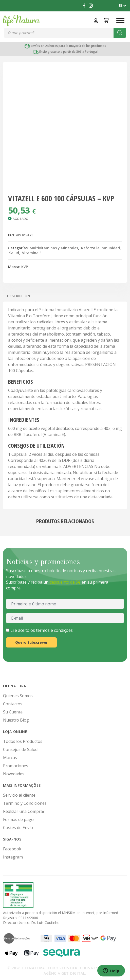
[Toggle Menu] (120, 20)
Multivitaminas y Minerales (54, 248)
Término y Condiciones (25, 803)
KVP (25, 267)
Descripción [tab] (19, 296)
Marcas (10, 758)
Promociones (16, 766)
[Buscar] (120, 33)
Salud (14, 253)
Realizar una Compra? (24, 811)
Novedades (14, 774)
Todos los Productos (23, 741)
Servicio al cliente (19, 795)
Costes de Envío (18, 828)
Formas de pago (18, 819)
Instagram (13, 857)
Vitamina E (32, 253)
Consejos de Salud (20, 749)
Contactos (13, 704)
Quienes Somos (18, 696)
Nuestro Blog (16, 720)
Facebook (12, 849)
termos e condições (54, 630)
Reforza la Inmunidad (100, 248)
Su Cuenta (13, 712)
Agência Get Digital (64, 973)
